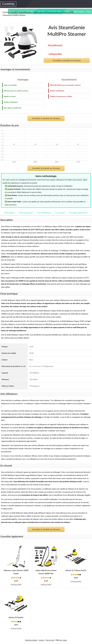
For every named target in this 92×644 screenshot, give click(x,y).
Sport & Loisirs (78, 11)
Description (10, 213)
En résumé (60, 213)
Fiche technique (26, 213)
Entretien (14, 12)
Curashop (6, 12)
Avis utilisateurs (44, 213)
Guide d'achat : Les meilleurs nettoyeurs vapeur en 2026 (53, 12)
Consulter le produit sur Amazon (67, 60)
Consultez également (78, 213)
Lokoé (65, 640)
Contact (42, 640)
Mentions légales (31, 640)
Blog (89, 11)
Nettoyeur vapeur (25, 12)
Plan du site (50, 640)
